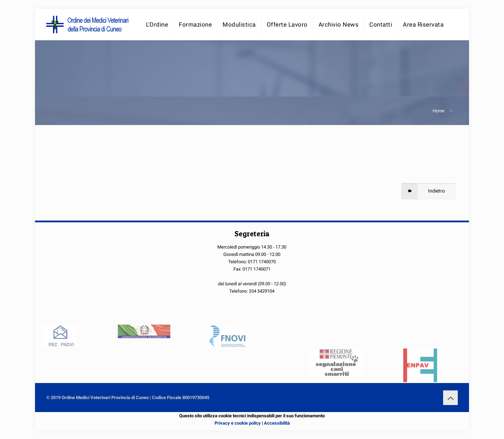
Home (439, 111)
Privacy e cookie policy (238, 423)
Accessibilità (277, 423)
